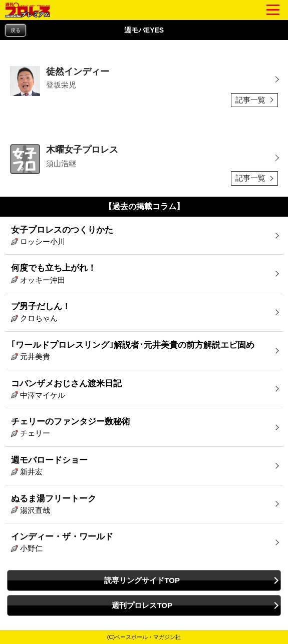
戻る (16, 30)
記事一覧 (250, 100)
